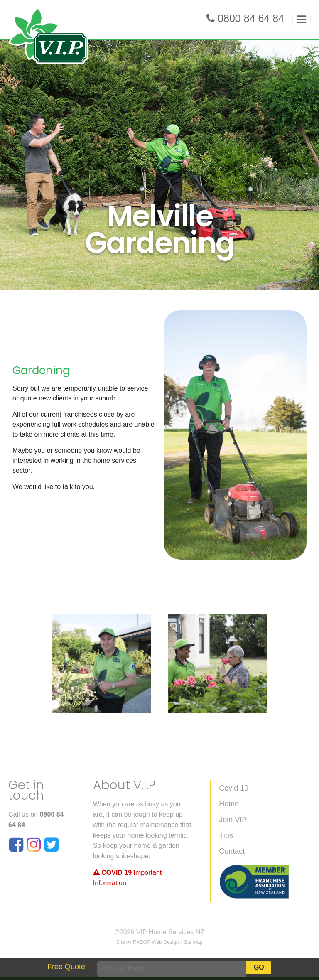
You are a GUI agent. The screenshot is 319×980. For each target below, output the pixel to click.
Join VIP (233, 820)
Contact (232, 851)
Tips (226, 835)
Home (229, 804)
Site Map (193, 942)
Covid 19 (234, 788)
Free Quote (66, 967)
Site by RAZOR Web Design (148, 942)
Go (259, 967)
